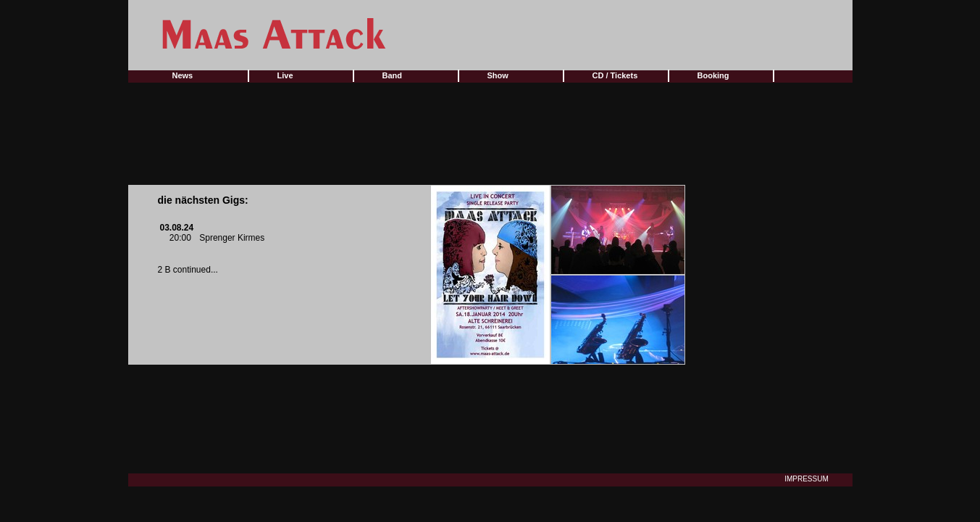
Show (498, 75)
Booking (713, 75)
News (183, 75)
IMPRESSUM (807, 479)
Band (393, 75)
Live (285, 75)
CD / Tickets (615, 75)
